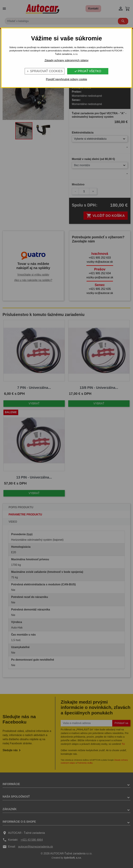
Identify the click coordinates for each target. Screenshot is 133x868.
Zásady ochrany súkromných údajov (66, 60)
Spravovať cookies (44, 71)
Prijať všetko (88, 71)
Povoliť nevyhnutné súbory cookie (66, 79)
